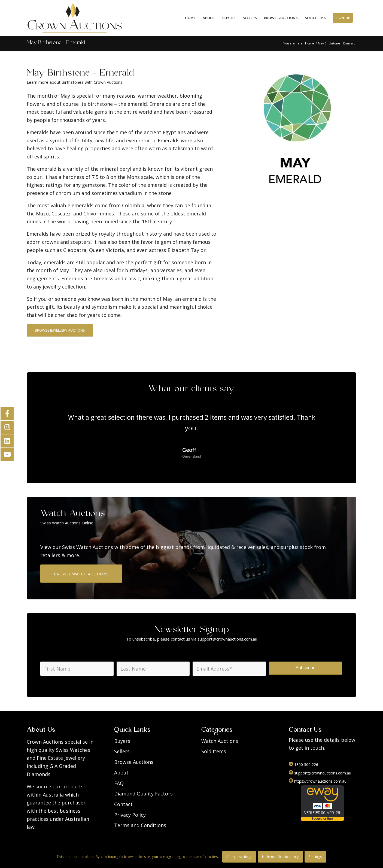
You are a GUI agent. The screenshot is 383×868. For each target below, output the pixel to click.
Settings (315, 857)
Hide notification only (280, 857)
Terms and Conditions (140, 825)
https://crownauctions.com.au (318, 781)
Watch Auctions (220, 741)
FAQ (119, 783)
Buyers (122, 741)
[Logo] (75, 18)
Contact (123, 804)
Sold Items (214, 751)
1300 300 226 (303, 765)
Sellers (122, 751)
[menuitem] (190, 18)
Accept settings (239, 857)
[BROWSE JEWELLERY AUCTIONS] (60, 330)
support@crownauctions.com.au (320, 773)
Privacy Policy (130, 815)
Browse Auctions (134, 762)
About (121, 773)
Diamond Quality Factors (143, 794)
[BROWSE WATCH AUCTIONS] (81, 574)
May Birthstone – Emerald (56, 43)
